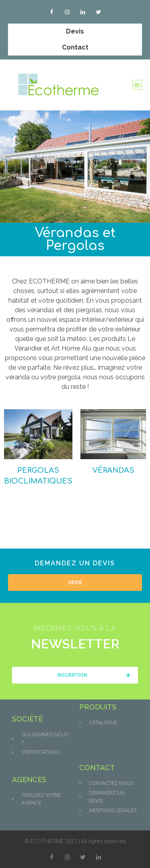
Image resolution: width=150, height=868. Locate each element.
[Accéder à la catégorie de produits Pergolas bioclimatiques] (38, 448)
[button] (137, 85)
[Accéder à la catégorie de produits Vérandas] (113, 443)
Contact (75, 47)
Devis (75, 31)
